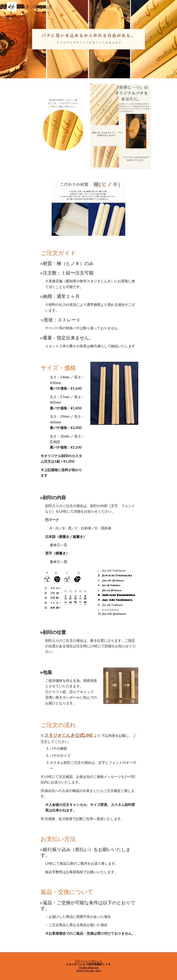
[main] (88, 299)
